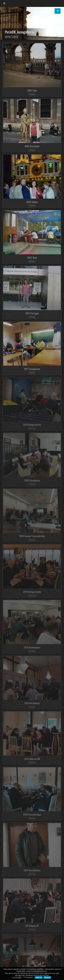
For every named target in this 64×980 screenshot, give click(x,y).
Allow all (39, 978)
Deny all (47, 978)
